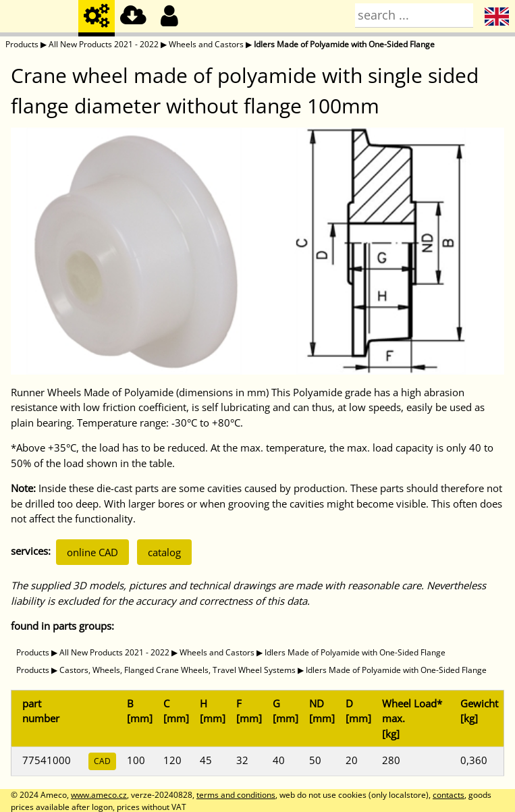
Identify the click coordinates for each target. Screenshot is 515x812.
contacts (449, 795)
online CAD (92, 552)
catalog (164, 552)
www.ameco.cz (99, 795)
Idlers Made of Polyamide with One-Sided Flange (344, 44)
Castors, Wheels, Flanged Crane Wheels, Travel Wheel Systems (178, 670)
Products (22, 44)
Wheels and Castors (206, 44)
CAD (102, 761)
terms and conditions (236, 795)
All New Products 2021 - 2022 (104, 44)
